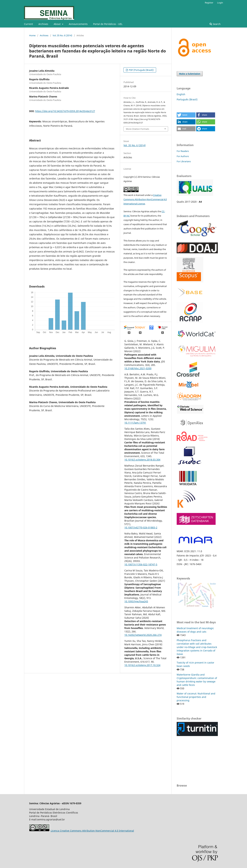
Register (209, 3)
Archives (43, 24)
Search (215, 24)
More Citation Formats (137, 129)
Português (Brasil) (187, 99)
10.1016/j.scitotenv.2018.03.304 (142, 460)
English (181, 94)
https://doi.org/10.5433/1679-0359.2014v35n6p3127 (65, 111)
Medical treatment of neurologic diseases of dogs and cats (195, 630)
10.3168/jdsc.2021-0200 (138, 368)
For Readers (183, 151)
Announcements (78, 24)
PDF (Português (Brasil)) (141, 70)
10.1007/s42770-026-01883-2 (141, 527)
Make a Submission (190, 74)
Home (32, 35)
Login (220, 3)
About (57, 24)
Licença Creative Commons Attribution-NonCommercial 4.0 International (92, 831)
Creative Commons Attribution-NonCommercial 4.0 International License (145, 199)
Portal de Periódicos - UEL (108, 24)
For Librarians (184, 161)
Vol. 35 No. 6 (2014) (62, 35)
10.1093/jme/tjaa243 (136, 601)
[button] (186, 115)
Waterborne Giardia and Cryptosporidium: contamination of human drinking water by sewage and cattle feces (197, 680)
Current (28, 24)
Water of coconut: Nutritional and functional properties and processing (196, 697)
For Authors (183, 156)
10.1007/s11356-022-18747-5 (141, 564)
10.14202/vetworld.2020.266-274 (143, 635)
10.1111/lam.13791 (135, 423)
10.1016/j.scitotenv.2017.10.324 (142, 665)
